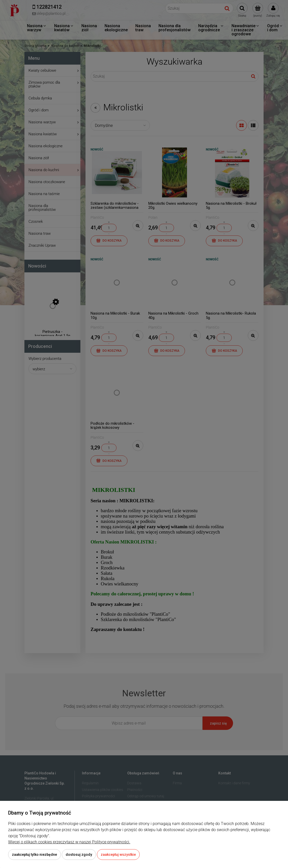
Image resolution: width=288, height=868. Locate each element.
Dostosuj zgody (79, 855)
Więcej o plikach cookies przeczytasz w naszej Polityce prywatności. (69, 842)
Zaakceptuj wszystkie (118, 855)
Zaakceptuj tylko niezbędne (34, 855)
